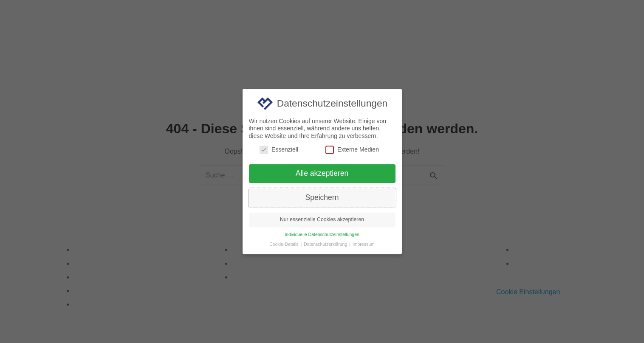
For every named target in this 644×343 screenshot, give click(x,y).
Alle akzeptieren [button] (322, 177)
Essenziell (279, 153)
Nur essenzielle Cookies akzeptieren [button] (322, 223)
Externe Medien (352, 153)
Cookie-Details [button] (284, 247)
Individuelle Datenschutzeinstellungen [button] (322, 238)
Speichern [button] (322, 201)
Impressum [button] (364, 247)
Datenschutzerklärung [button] (326, 247)
